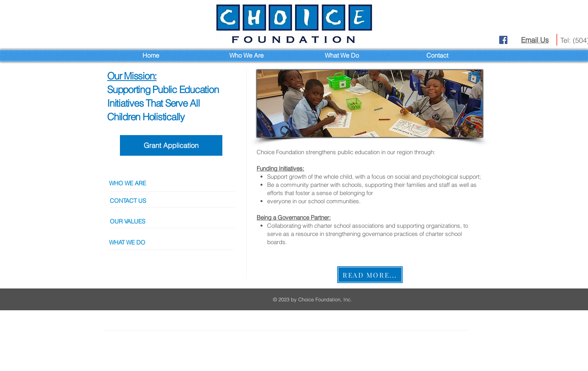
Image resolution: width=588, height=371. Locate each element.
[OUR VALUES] (175, 221)
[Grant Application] (171, 145)
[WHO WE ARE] (174, 183)
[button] (174, 242)
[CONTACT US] (175, 201)
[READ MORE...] (370, 275)
